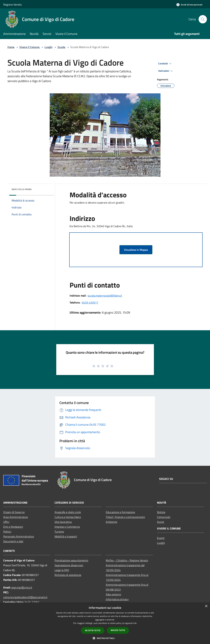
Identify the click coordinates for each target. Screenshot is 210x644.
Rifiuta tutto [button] (118, 630)
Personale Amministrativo (19, 536)
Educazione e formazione (120, 512)
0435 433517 (90, 302)
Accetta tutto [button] (93, 630)
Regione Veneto (12, 5)
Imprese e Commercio (67, 527)
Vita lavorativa (63, 522)
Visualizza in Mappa (136, 250)
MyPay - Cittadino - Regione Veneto (127, 560)
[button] (105, 638)
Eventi (161, 538)
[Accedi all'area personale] (189, 5)
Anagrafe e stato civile (68, 512)
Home (11, 47)
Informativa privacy (117, 599)
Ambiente (111, 522)
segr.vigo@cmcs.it (22, 587)
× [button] (206, 606)
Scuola (61, 47)
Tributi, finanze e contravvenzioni (125, 517)
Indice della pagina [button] (22, 189)
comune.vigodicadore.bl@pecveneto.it (25, 597)
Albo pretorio (113, 594)
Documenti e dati (13, 541)
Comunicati (164, 517)
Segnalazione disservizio (69, 565)
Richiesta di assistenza (68, 575)
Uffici (6, 522)
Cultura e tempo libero (68, 517)
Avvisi (161, 522)
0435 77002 (32, 602)
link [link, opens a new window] (135, 623)
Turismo (59, 532)
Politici (7, 532)
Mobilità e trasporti (66, 536)
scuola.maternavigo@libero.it (105, 296)
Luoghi (48, 47)
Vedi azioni (166, 71)
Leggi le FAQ (62, 570)
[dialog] (105, 623)
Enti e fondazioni (13, 527)
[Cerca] (203, 19)
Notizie (161, 512)
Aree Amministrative (16, 517)
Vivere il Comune (30, 47)
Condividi (165, 64)
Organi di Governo (14, 512)
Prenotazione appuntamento (71, 560)
